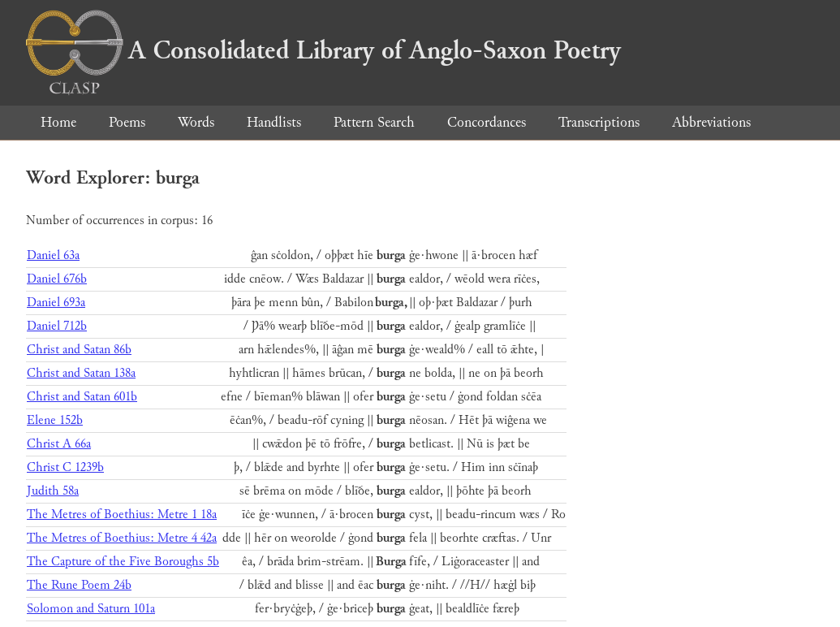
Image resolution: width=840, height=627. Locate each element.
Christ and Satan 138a (81, 373)
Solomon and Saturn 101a (91, 609)
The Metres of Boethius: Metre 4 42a (122, 538)
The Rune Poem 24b (79, 585)
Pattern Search (374, 122)
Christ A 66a (59, 444)
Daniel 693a (56, 303)
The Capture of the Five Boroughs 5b (123, 562)
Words (196, 122)
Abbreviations (711, 122)
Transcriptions (599, 122)
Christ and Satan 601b (82, 397)
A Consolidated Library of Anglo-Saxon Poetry (323, 50)
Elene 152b (55, 420)
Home (58, 122)
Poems (127, 122)
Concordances (487, 122)
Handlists (274, 122)
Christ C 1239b (65, 467)
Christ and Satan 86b (79, 350)
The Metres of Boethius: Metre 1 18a (122, 515)
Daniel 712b (57, 326)
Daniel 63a (53, 255)
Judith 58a (53, 491)
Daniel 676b (57, 279)
